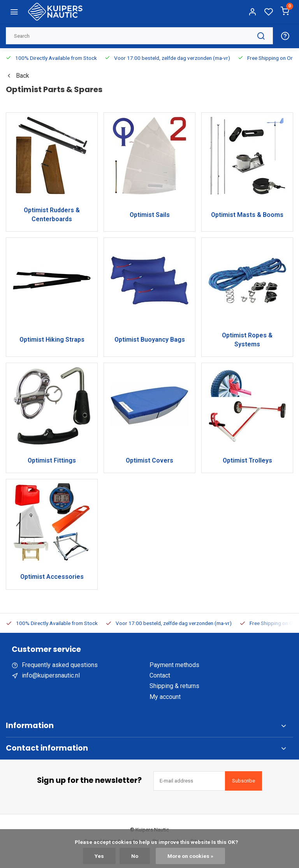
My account (165, 697)
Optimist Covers (149, 460)
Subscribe (244, 781)
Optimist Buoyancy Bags (150, 340)
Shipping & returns (174, 686)
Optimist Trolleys (247, 460)
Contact (160, 675)
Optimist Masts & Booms (247, 215)
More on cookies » (190, 856)
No (135, 856)
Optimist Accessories (52, 577)
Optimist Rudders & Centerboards (52, 214)
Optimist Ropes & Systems (247, 340)
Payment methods (174, 665)
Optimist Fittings (52, 460)
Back (18, 76)
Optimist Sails (150, 215)
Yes (99, 856)
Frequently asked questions (60, 665)
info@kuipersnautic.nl (51, 675)
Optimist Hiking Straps (52, 340)
